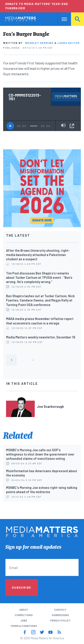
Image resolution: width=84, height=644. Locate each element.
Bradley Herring (39, 43)
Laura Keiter (69, 43)
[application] (42, 126)
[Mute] (63, 126)
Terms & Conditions (24, 626)
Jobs (24, 620)
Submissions (60, 615)
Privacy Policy (60, 620)
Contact (60, 610)
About (24, 610)
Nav (61, 19)
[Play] (10, 126)
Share (72, 126)
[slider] (34, 126)
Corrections (24, 615)
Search (78, 19)
